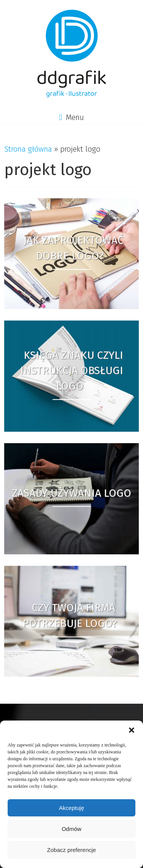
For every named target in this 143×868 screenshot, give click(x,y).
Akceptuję (72, 808)
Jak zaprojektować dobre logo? (74, 248)
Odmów (72, 829)
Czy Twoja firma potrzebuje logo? (70, 615)
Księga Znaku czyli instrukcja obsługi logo (72, 370)
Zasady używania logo (71, 493)
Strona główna (28, 149)
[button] (132, 730)
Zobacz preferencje (71, 850)
